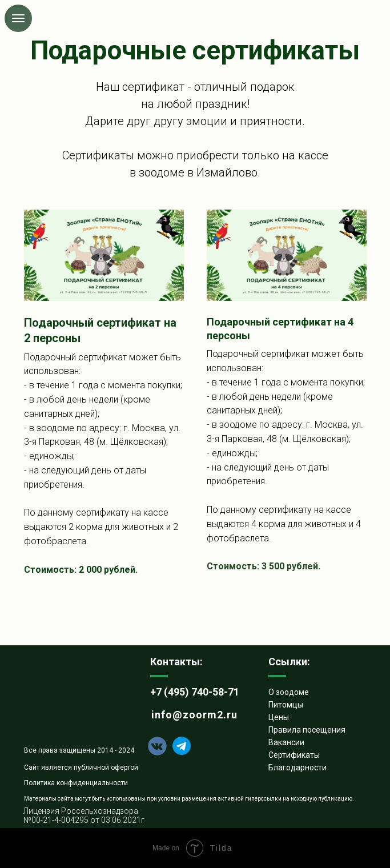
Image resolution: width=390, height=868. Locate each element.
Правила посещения (307, 730)
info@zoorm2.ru (194, 715)
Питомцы (286, 705)
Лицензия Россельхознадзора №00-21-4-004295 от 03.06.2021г (84, 815)
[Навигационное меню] (18, 18)
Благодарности (297, 767)
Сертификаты (294, 755)
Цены (279, 717)
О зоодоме (289, 692)
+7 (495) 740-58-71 (195, 692)
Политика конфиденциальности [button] (76, 783)
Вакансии (286, 742)
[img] (67, 696)
